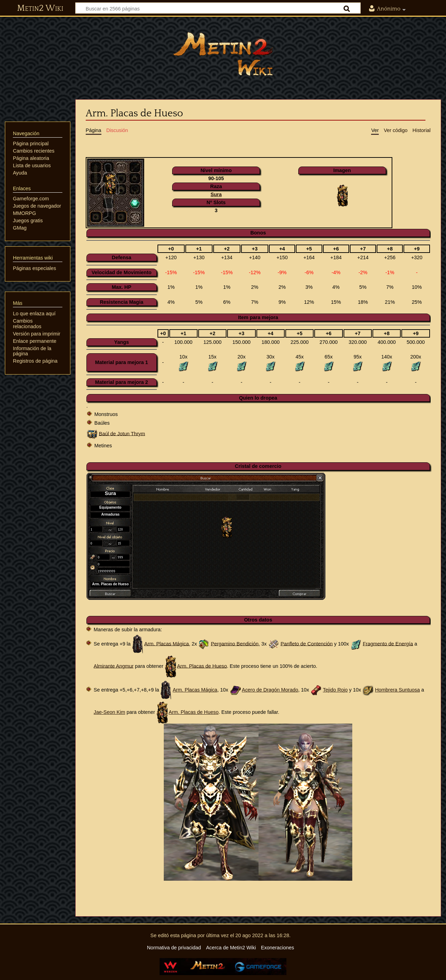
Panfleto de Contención (307, 643)
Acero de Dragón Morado (270, 690)
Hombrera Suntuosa (397, 690)
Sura (216, 194)
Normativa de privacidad (174, 948)
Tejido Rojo (335, 690)
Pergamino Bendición (235, 643)
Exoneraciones (278, 948)
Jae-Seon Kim (109, 712)
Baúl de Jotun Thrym (122, 433)
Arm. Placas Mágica (167, 643)
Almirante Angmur (114, 666)
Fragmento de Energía (388, 643)
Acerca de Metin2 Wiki (231, 948)
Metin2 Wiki (40, 8)
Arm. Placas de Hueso (202, 666)
